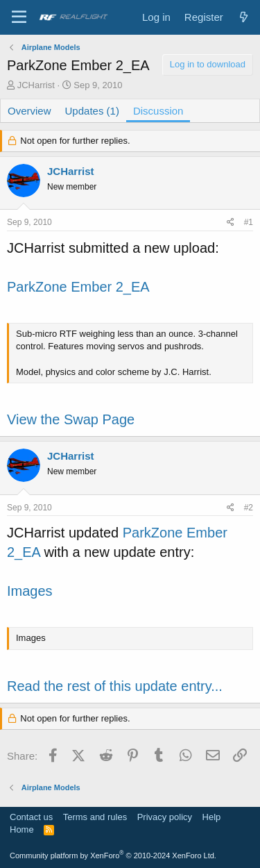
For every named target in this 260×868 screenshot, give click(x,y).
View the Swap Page (71, 419)
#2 (249, 508)
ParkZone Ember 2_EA (78, 287)
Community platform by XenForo (113, 856)
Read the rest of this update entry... (115, 686)
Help (212, 817)
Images (30, 591)
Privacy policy (165, 817)
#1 (249, 222)
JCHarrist (36, 85)
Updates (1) (92, 111)
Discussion (158, 111)
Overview (29, 111)
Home (22, 829)
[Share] (231, 223)
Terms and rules (95, 817)
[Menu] (19, 17)
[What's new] (244, 17)
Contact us (31, 817)
